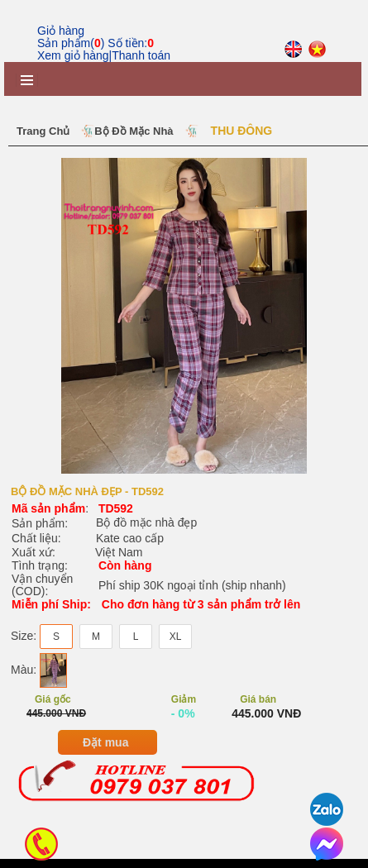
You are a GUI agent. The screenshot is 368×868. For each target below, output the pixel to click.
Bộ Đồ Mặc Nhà (134, 131)
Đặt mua (105, 751)
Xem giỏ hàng (73, 55)
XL (176, 645)
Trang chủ (43, 131)
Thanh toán (141, 55)
